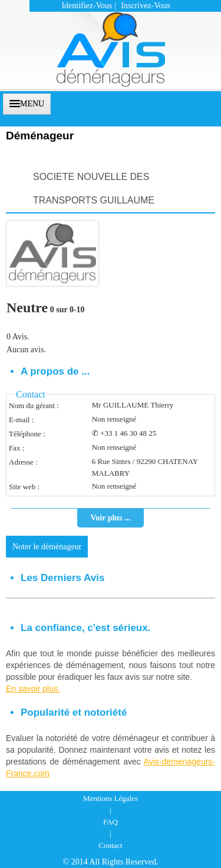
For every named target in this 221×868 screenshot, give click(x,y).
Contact (110, 845)
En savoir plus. (33, 689)
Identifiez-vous (87, 6)
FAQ (111, 822)
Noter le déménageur (47, 547)
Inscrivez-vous (146, 6)
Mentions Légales (111, 798)
